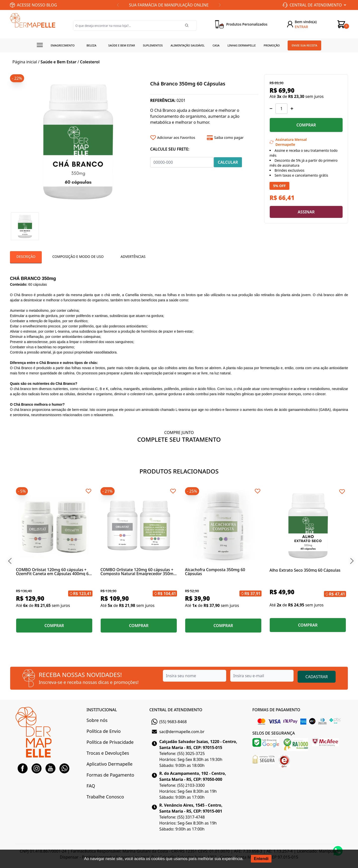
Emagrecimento (63, 45)
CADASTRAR (317, 677)
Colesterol (90, 62)
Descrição (26, 256)
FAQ (91, 786)
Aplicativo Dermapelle (110, 764)
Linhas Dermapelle (242, 45)
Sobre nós (97, 720)
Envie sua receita (304, 45)
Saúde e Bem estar (122, 45)
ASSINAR (306, 212)
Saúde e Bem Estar (58, 62)
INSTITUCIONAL (102, 710)
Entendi (261, 859)
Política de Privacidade (110, 742)
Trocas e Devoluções (108, 753)
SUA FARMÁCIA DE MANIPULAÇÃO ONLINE (169, 5)
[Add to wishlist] (177, 138)
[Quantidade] (281, 109)
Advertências (133, 256)
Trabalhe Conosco (105, 797)
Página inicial (25, 62)
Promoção (272, 45)
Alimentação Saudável (188, 45)
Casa (216, 45)
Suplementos (153, 45)
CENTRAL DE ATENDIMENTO (176, 710)
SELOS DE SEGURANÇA (274, 733)
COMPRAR (306, 125)
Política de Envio (104, 731)
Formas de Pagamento (110, 775)
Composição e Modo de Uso (78, 256)
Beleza (91, 45)
